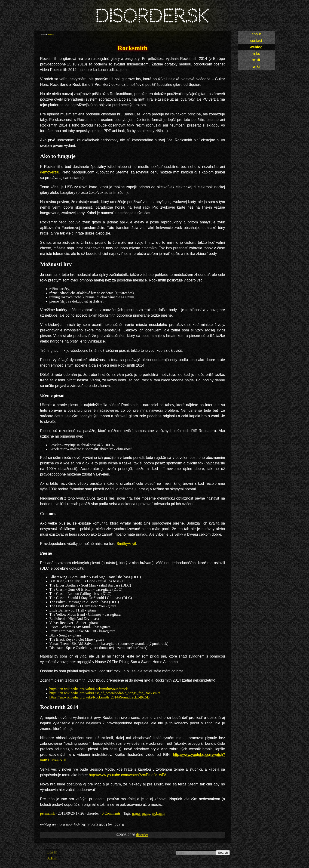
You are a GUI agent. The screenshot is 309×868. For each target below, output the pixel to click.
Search (223, 853)
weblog (256, 47)
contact (256, 41)
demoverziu (50, 172)
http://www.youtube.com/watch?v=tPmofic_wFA (128, 775)
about (256, 34)
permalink (48, 813)
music (146, 813)
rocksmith (159, 813)
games (136, 813)
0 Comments (111, 813)
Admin (52, 858)
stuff (256, 60)
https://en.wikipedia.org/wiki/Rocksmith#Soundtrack (89, 689)
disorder (142, 835)
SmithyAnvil (126, 544)
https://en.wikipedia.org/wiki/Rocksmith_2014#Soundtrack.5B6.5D (99, 697)
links (256, 54)
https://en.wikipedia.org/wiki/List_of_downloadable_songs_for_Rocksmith (105, 693)
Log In (52, 852)
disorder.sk (152, 16)
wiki (256, 66)
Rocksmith (133, 48)
